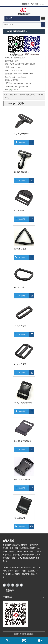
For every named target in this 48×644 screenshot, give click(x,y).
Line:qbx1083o (12, 90)
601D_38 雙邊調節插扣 (23, 403)
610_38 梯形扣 (19, 211)
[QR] (24, 46)
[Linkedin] (13, 585)
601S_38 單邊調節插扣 (23, 441)
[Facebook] (4, 585)
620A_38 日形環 (20, 364)
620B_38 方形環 (20, 326)
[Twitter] (17, 585)
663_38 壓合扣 (19, 518)
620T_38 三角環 (20, 249)
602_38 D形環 (19, 287)
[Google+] (9, 585)
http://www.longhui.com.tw (24, 74)
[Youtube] (21, 585)
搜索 (43, 25)
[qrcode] (15, 614)
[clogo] (24, 11)
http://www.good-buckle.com (16, 77)
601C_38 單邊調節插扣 (23, 480)
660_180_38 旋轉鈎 (21, 134)
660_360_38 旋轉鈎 (21, 172)
